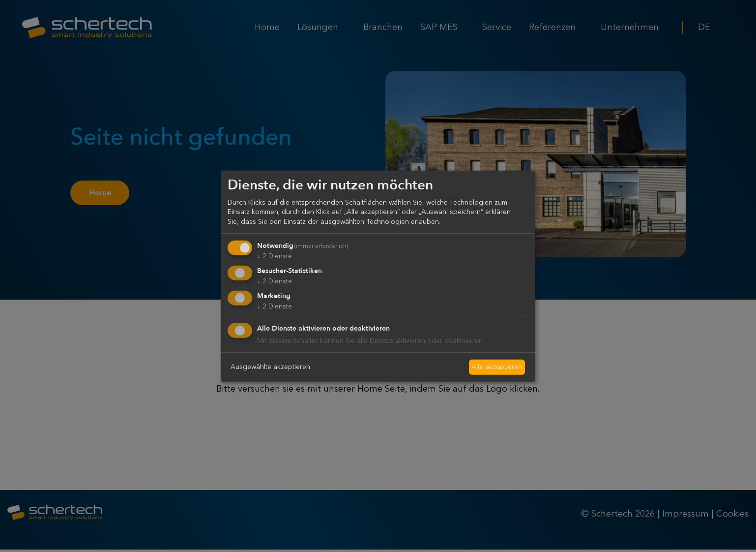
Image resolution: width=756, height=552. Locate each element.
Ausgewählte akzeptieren (270, 367)
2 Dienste (275, 256)
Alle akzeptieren (497, 367)
